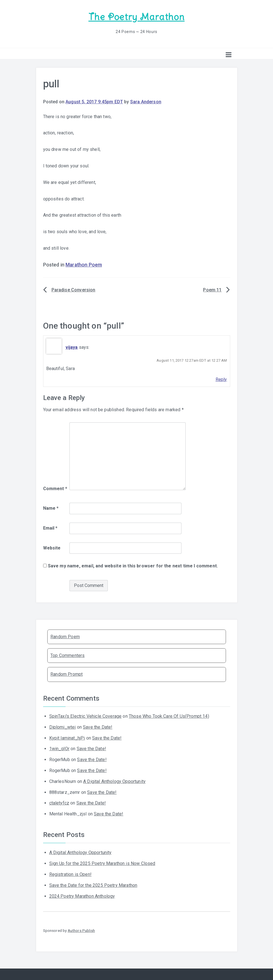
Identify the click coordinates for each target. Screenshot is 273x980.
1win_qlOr (59, 749)
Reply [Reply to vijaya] (221, 379)
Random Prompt (66, 674)
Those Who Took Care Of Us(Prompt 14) (169, 716)
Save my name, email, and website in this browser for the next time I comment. (133, 566)
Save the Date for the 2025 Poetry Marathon (93, 885)
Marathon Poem (84, 265)
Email (50, 528)
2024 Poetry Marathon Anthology (82, 896)
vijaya (72, 347)
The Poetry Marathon (136, 17)
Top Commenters (67, 655)
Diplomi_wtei (63, 727)
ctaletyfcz (59, 803)
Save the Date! (98, 727)
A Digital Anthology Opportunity (114, 781)
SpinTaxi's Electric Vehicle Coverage (86, 716)
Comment (55, 489)
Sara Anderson (146, 102)
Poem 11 (212, 290)
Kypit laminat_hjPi (67, 738)
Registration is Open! (70, 874)
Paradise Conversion (73, 290)
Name (51, 508)
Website (52, 548)
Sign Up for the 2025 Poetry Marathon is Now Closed (102, 863)
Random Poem (65, 637)
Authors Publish (81, 930)
